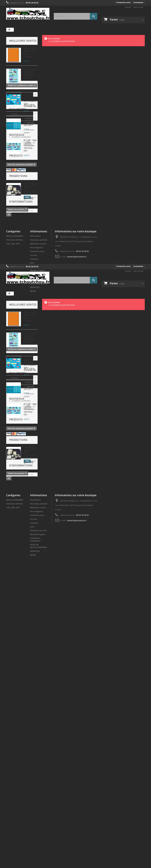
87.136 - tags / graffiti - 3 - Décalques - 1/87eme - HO (30, 145)
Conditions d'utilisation (21, 231)
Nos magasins (17, 235)
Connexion (138, 2)
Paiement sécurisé (19, 222)
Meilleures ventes (23, 41)
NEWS (33, 415)
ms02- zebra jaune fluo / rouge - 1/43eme (30, 53)
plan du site (139, 7)
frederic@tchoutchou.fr (77, 381)
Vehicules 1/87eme (17, 190)
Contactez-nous (123, 2)
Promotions (18, 273)
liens (32, 387)
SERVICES (35, 412)
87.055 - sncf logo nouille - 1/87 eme (30, 122)
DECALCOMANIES (17, 185)
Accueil (15, 205)
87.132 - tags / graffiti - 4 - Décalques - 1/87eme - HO (30, 75)
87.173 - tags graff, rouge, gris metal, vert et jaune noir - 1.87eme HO (30, 100)
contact (128, 7)
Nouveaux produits (17, 248)
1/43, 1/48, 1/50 (16, 194)
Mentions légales (19, 227)
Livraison (15, 218)
